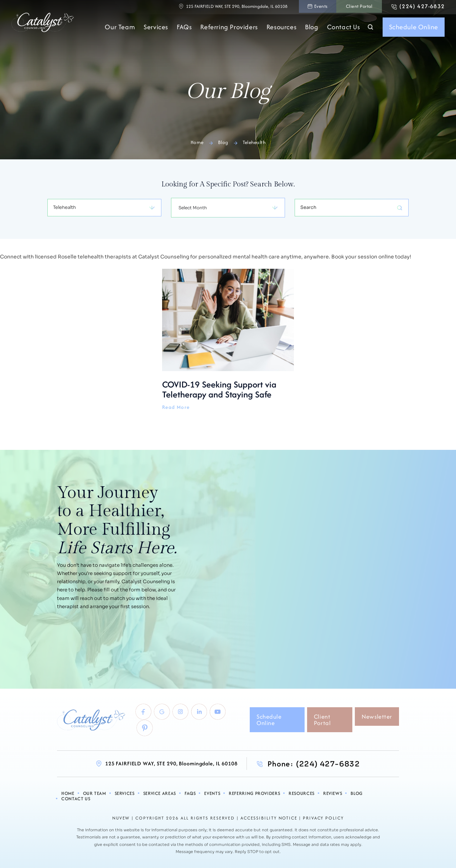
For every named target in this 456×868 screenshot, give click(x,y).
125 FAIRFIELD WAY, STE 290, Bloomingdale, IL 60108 (217, 7)
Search (370, 29)
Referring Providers (229, 29)
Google (162, 714)
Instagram (183, 714)
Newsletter (377, 720)
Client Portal (349, 7)
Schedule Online (414, 28)
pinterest (143, 732)
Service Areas (161, 798)
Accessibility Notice (269, 817)
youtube (224, 714)
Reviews (324, 798)
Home (75, 798)
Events (305, 7)
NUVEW (120, 817)
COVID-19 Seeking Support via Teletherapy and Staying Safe (228, 340)
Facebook (142, 714)
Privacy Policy (324, 817)
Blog (312, 29)
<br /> (310, 571)
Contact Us (344, 29)
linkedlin (204, 714)
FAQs (184, 29)
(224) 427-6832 (420, 7)
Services (156, 29)
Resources (281, 29)
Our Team (120, 29)
